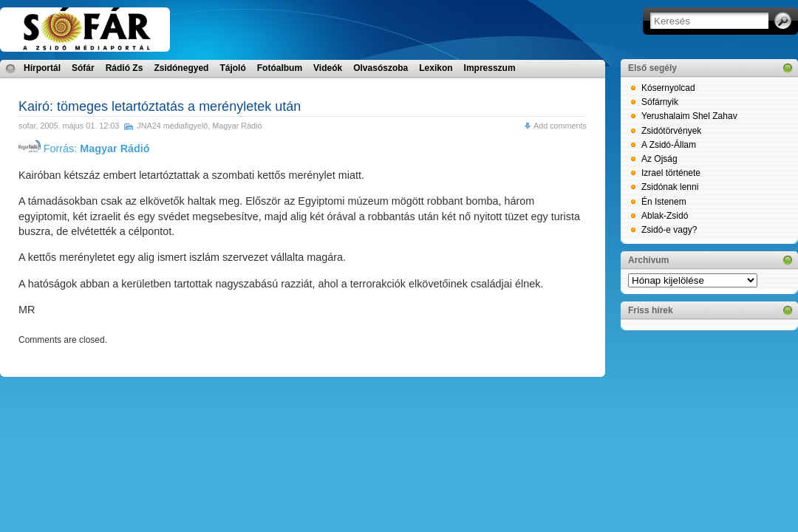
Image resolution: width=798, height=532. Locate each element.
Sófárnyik (660, 102)
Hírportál (42, 68)
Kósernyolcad (668, 88)
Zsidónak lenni (670, 187)
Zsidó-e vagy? (669, 230)
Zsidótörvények (671, 131)
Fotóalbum (280, 68)
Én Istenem (664, 202)
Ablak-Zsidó (665, 216)
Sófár (83, 68)
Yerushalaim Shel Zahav (689, 116)
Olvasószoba (381, 68)
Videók (328, 68)
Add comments (560, 126)
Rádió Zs (125, 68)
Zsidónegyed (181, 68)
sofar (27, 126)
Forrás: (84, 149)
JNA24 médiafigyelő (172, 126)
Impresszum (490, 68)
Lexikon (436, 68)
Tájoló (232, 68)
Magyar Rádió (237, 126)
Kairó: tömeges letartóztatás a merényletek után (160, 106)
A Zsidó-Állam (669, 145)
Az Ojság (659, 159)
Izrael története (671, 173)
